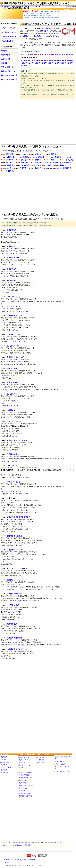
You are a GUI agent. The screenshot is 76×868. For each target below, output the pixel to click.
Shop (57, 754)
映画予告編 (5, 773)
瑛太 (50, 165)
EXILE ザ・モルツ (14, 297)
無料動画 (4, 765)
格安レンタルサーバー (10, 842)
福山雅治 (40, 163)
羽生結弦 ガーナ (13, 230)
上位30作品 (36, 36)
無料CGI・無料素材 (25, 772)
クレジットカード (9, 845)
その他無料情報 (24, 775)
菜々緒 (24, 160)
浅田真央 (55, 154)
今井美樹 (23, 168)
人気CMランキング (8, 28)
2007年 (25, 65)
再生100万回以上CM (8, 71)
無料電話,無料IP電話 (26, 778)
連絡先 (7, 863)
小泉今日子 (54, 160)
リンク (34, 865)
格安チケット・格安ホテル (63, 768)
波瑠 (68, 163)
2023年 (25, 61)
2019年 (51, 61)
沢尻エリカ (11, 171)
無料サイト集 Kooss (27, 754)
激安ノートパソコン (62, 761)
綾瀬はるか (39, 154)
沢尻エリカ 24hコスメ (15, 422)
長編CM (4, 63)
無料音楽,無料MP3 (7, 762)
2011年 (51, 63)
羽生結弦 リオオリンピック (17, 357)
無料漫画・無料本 (25, 793)
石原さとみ (11, 157)
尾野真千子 (67, 168)
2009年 (64, 63)
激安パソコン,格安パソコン (63, 758)
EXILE (24, 154)
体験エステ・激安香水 (23, 845)
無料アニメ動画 (6, 767)
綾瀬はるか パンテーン (15, 580)
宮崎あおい (42, 157)
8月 (53, 54)
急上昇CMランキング (9, 32)
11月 (67, 54)
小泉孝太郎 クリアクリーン (17, 649)
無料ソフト (23, 780)
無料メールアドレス (26, 765)
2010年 (57, 63)
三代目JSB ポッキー (14, 454)
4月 (36, 54)
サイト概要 (14, 860)
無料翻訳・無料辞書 (26, 796)
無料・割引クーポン (26, 783)
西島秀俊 (10, 165)
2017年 (64, 61)
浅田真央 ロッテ (13, 394)
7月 (49, 54)
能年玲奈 (25, 163)
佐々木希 (10, 163)
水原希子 (55, 163)
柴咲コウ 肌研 (12, 369)
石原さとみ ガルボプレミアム (18, 569)
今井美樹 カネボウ (14, 605)
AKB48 (52, 168)
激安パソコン (58, 842)
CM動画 (4, 51)
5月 (40, 54)
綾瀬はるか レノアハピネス (17, 440)
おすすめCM (6, 59)
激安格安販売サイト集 (26, 842)
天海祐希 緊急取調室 (15, 638)
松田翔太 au (11, 281)
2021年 (38, 61)
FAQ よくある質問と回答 (27, 860)
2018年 (57, 61)
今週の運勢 (41, 760)
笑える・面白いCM (8, 67)
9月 (57, 54)
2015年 (25, 63)
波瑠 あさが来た (13, 382)
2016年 (70, 61)
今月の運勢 (41, 762)
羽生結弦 (10, 154)
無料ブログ (23, 762)
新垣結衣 (38, 160)
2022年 (31, 61)
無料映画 (4, 770)
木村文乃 (38, 168)
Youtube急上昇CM (8, 41)
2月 (28, 54)
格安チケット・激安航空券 (43, 842)
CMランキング (46, 31)
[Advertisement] (48, 117)
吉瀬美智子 (25, 165)
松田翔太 (26, 157)
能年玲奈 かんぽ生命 (15, 536)
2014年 (31, 63)
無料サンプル (23, 788)
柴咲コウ (58, 157)
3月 (32, 54)
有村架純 (69, 160)
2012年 (44, 63)
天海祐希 (10, 160)
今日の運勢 (41, 757)
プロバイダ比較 (60, 764)
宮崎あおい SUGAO (14, 334)
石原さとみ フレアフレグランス (19, 517)
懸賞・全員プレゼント (26, 785)
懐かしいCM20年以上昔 (9, 79)
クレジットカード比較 (62, 771)
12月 (72, 54)
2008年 (70, 63)
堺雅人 (62, 165)
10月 (62, 54)
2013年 (38, 63)
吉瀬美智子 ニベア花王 (15, 550)
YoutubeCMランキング (9, 37)
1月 (24, 54)
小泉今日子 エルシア (15, 316)
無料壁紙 (4, 757)
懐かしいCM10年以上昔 (9, 75)
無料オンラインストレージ (27, 769)
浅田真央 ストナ (13, 346)
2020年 (44, 61)
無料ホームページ (25, 760)
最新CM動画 (6, 55)
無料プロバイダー (25, 757)
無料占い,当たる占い (26, 791)
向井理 (9, 168)
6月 (45, 54)
